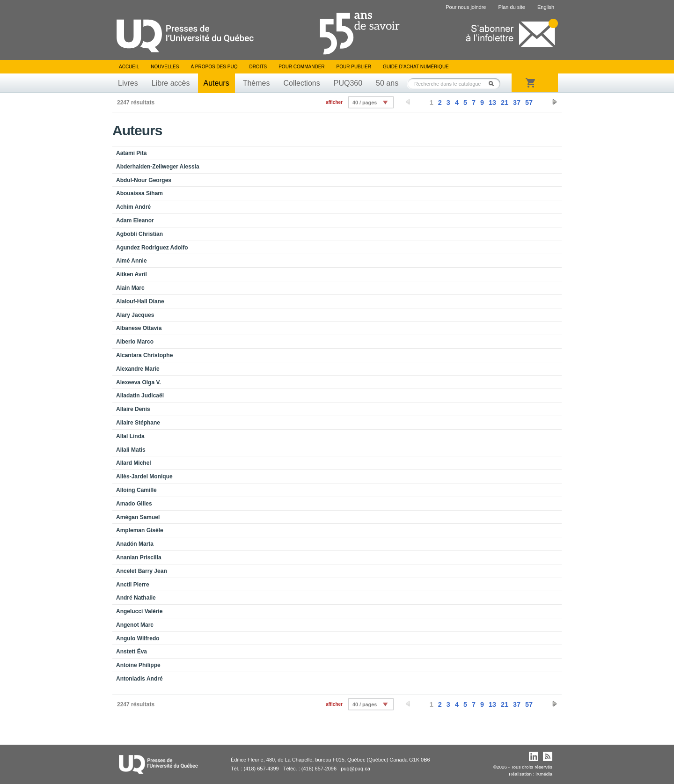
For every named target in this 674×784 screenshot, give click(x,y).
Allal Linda (130, 436)
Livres (128, 83)
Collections (301, 83)
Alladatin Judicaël (140, 396)
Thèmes (256, 83)
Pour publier (354, 67)
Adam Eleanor (135, 220)
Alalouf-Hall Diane (140, 301)
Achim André (133, 207)
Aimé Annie (132, 261)
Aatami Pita (131, 153)
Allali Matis (131, 450)
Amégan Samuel (138, 517)
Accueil (129, 67)
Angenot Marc (135, 625)
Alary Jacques (135, 315)
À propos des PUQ (214, 67)
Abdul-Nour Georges (144, 180)
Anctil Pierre (133, 585)
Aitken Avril (132, 274)
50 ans (387, 83)
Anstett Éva (132, 652)
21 (505, 103)
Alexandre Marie (138, 369)
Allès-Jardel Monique (144, 476)
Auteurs (216, 83)
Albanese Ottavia (139, 328)
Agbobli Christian (139, 234)
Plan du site (511, 7)
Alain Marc (130, 288)
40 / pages (365, 103)
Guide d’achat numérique (416, 67)
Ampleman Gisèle (140, 530)
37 (517, 103)
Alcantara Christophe (144, 355)
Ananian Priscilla (139, 557)
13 (492, 103)
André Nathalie (136, 598)
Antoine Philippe (138, 665)
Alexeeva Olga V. (139, 382)
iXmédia (544, 774)
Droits (258, 67)
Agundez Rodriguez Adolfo (152, 248)
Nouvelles (165, 67)
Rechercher (494, 84)
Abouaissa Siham (139, 193)
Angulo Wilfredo (138, 638)
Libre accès (171, 83)
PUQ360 (348, 83)
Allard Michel (134, 463)
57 (529, 103)
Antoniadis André (139, 679)
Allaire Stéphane (138, 423)
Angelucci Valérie (139, 611)
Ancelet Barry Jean (142, 571)
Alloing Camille (136, 490)
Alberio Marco (135, 342)
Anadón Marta (135, 544)
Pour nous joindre (466, 7)
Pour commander (301, 67)
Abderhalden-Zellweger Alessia (158, 167)
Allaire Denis (133, 409)
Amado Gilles (134, 504)
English (546, 7)
